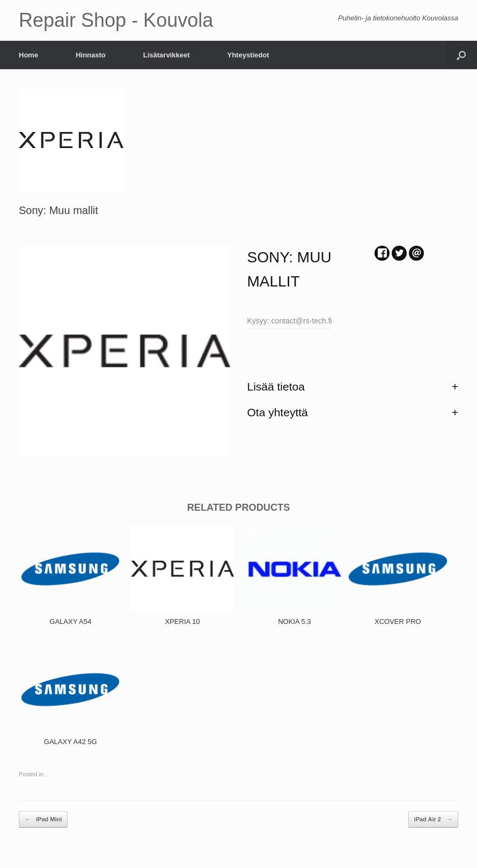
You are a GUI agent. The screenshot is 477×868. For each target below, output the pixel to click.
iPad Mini (43, 819)
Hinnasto (91, 55)
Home (28, 55)
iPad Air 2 (433, 819)
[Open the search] (461, 55)
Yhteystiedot (248, 55)
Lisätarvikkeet (167, 55)
